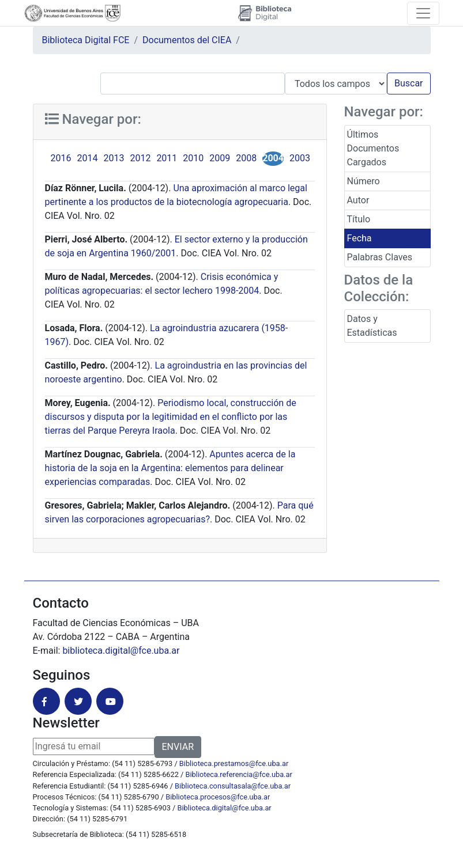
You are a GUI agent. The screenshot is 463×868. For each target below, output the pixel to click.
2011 (167, 158)
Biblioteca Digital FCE (86, 40)
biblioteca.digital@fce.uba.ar (121, 651)
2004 (273, 158)
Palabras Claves (380, 257)
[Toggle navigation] (423, 13)
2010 (193, 158)
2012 (140, 158)
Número (364, 181)
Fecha (360, 238)
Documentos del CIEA (187, 40)
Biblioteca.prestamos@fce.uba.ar (234, 763)
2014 (87, 158)
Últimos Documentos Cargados (373, 148)
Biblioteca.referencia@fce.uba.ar (239, 774)
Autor (358, 200)
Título (359, 219)
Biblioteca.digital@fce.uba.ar (225, 808)
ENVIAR (178, 747)
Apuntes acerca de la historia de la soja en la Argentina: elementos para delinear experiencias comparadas (170, 468)
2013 (114, 158)
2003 (300, 158)
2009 (220, 158)
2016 (61, 158)
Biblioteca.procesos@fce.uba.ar (218, 797)
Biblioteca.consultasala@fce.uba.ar (233, 786)
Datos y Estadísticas (372, 326)
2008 (246, 158)
